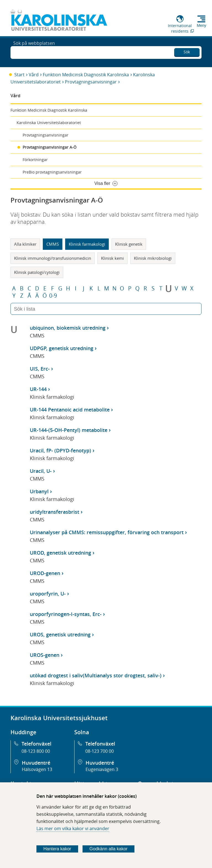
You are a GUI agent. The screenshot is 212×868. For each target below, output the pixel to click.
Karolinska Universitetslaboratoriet (49, 123)
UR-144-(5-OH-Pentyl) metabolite (69, 430)
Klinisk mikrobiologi (153, 258)
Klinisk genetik (129, 244)
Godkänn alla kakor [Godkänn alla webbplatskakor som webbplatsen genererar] (108, 849)
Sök (187, 51)
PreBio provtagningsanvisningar (52, 172)
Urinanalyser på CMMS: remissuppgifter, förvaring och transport (107, 532)
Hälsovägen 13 (37, 769)
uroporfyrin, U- (48, 594)
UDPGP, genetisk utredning (62, 348)
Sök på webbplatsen (34, 52)
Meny (202, 25)
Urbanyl (39, 491)
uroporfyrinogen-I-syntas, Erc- (66, 614)
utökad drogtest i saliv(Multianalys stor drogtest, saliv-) (96, 675)
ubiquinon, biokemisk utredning (68, 328)
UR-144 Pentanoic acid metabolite (70, 410)
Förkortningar (35, 160)
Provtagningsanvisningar (91, 82)
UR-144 (38, 389)
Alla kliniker (25, 244)
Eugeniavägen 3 (102, 769)
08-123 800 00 (36, 751)
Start (19, 75)
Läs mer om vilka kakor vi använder (73, 828)
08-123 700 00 (100, 751)
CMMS (53, 244)
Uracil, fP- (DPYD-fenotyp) (60, 450)
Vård (34, 75)
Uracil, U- (41, 471)
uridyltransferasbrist (55, 512)
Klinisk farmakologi (87, 244)
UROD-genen (45, 573)
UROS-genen (45, 655)
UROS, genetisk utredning (60, 634)
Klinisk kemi (112, 258)
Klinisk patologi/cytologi (37, 272)
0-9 (53, 296)
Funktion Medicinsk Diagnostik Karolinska (86, 75)
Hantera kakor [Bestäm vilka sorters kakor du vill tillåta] (57, 849)
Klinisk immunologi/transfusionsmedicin (53, 258)
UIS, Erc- (40, 369)
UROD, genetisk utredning (60, 553)
